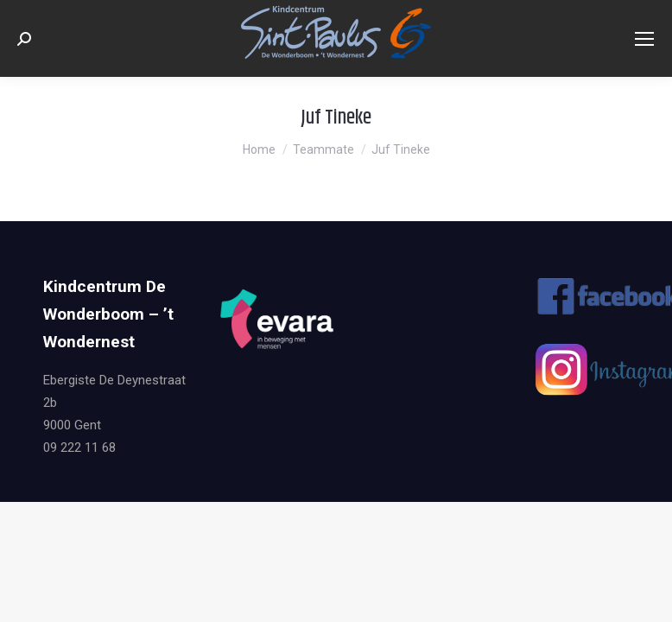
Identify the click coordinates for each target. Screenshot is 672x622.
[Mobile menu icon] (644, 39)
